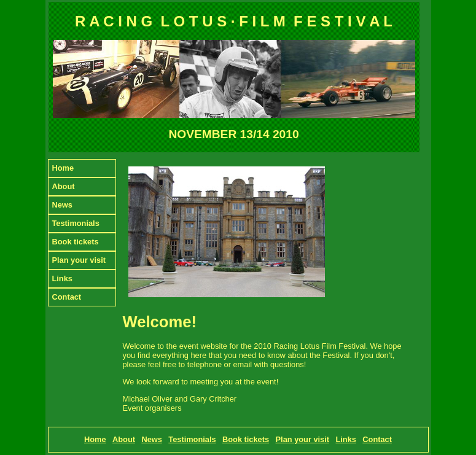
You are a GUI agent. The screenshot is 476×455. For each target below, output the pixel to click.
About (64, 186)
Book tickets (76, 242)
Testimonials (76, 223)
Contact (67, 297)
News (62, 205)
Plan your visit (79, 260)
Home (63, 168)
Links (62, 278)
